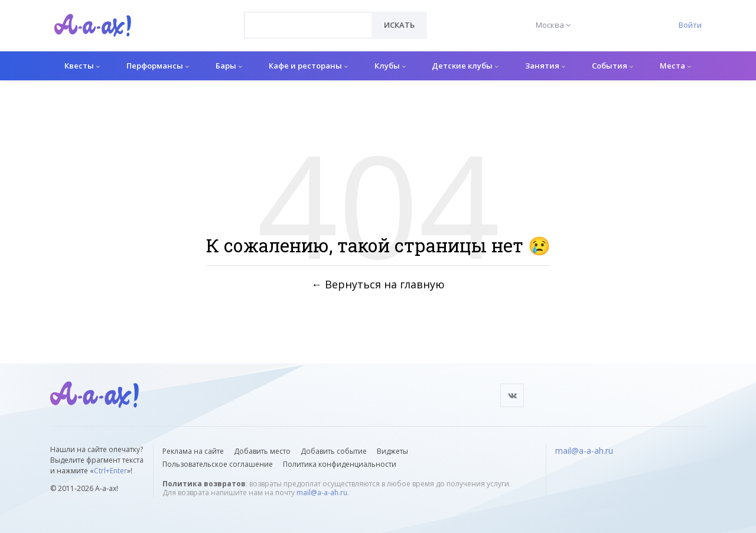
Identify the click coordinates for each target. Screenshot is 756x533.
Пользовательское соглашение (218, 464)
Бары (229, 66)
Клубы (390, 66)
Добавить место (262, 451)
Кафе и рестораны (308, 66)
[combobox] (308, 25)
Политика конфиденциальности (340, 464)
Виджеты (392, 451)
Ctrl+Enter (110, 471)
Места (675, 66)
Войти (690, 25)
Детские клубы (465, 66)
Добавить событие (334, 451)
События (612, 66)
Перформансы (158, 66)
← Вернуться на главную (378, 284)
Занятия (545, 66)
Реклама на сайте (193, 451)
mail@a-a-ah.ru (322, 493)
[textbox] (308, 17)
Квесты (82, 66)
